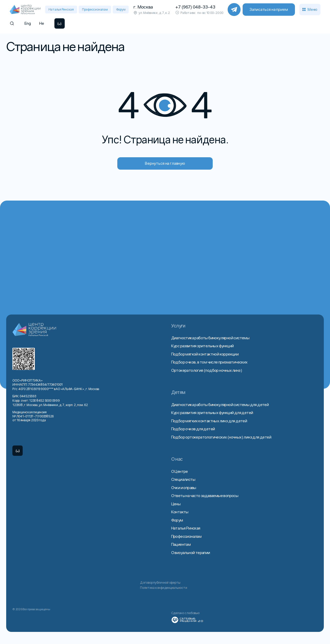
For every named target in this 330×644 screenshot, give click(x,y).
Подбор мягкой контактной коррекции (205, 354)
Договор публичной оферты (160, 583)
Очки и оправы (184, 488)
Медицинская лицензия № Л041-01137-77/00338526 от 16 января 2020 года (33, 416)
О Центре (180, 471)
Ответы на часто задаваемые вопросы (205, 496)
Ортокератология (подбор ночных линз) (207, 370)
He (42, 23)
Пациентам (181, 544)
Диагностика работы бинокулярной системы (210, 338)
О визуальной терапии (191, 552)
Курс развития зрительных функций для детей (212, 412)
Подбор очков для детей (193, 429)
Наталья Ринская (61, 9)
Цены (176, 504)
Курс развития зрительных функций (203, 346)
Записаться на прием (269, 9)
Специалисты (183, 479)
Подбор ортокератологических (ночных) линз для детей (221, 437)
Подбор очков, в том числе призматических (209, 362)
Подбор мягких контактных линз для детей (209, 421)
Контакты (180, 512)
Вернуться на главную (165, 163)
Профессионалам (95, 9)
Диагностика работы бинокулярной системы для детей (220, 404)
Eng (28, 23)
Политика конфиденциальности (164, 588)
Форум (121, 9)
